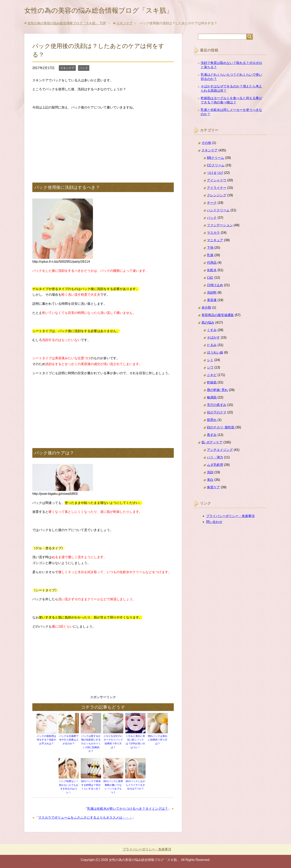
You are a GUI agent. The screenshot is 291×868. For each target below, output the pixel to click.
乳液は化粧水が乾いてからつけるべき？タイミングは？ (128, 808)
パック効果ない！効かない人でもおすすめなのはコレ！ (69, 787)
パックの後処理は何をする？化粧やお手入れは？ (46, 741)
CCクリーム (216, 166)
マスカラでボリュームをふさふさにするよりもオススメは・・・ (85, 817)
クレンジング (217, 196)
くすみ (212, 331)
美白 (210, 481)
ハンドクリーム (218, 211)
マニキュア (215, 241)
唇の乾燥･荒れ (217, 391)
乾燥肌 (212, 383)
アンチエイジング (220, 451)
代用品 (212, 263)
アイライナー (217, 189)
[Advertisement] (103, 143)
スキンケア (67, 69)
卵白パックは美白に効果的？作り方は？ (158, 741)
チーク (212, 203)
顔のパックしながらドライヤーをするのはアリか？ (135, 785)
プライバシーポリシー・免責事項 (230, 517)
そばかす (213, 338)
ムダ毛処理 (215, 466)
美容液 (212, 301)
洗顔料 (212, 293)
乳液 (210, 256)
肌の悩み (208, 323)
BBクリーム (216, 159)
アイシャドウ (217, 181)
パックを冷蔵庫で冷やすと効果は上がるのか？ (69, 741)
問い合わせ (214, 523)
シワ (210, 368)
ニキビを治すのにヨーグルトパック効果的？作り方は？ (113, 742)
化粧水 (212, 271)
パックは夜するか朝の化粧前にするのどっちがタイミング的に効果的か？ (91, 744)
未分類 (206, 308)
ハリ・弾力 (215, 458)
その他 (206, 144)
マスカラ (213, 233)
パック (84, 69)
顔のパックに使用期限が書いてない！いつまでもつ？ (113, 787)
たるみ (212, 346)
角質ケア (213, 488)
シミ (210, 361)
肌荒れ (212, 421)
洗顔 (210, 473)
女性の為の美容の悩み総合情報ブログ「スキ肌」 (105, 11)
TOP (67, 24)
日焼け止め (215, 286)
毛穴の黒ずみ (217, 406)
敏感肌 (212, 398)
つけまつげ (215, 174)
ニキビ (212, 376)
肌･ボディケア (212, 443)
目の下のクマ (217, 413)
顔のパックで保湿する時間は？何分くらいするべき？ (91, 785)
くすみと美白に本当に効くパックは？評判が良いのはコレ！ (135, 742)
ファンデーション (220, 226)
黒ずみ (212, 436)
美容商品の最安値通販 (218, 316)
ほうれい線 (215, 353)
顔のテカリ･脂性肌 (221, 428)
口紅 (210, 278)
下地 (210, 248)
